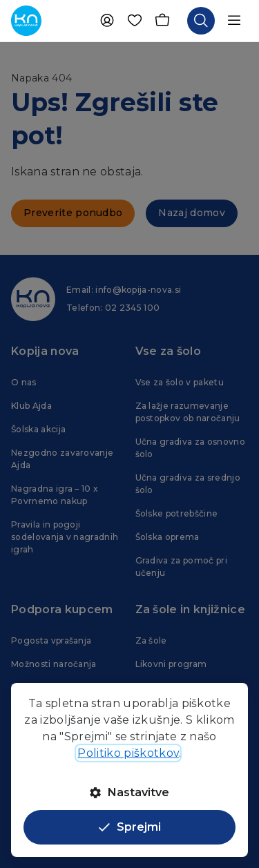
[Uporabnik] (107, 21)
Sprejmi (130, 827)
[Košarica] (162, 21)
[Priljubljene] (135, 21)
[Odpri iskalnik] (201, 21)
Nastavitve (129, 792)
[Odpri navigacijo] (234, 21)
